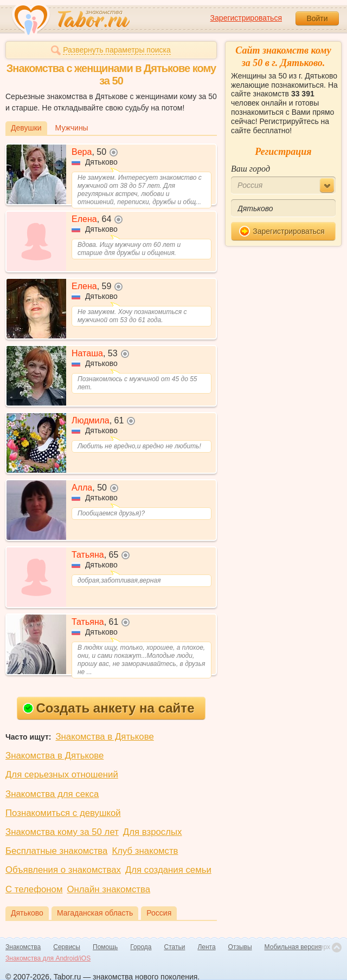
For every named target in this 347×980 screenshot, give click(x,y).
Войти (317, 18)
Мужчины (72, 128)
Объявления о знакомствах (63, 870)
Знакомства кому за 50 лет (62, 832)
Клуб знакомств (145, 851)
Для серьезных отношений (62, 775)
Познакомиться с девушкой (63, 813)
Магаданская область (95, 913)
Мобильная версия (293, 947)
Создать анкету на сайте (109, 708)
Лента (206, 947)
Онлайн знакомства (108, 889)
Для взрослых (153, 832)
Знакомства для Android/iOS (48, 958)
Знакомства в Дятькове (104, 737)
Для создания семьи (168, 870)
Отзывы (240, 947)
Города (141, 947)
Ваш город (250, 169)
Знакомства (23, 947)
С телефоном (34, 889)
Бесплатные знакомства (56, 851)
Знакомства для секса (52, 794)
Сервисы (67, 947)
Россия (159, 913)
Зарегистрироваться (246, 18)
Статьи (175, 947)
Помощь (105, 947)
